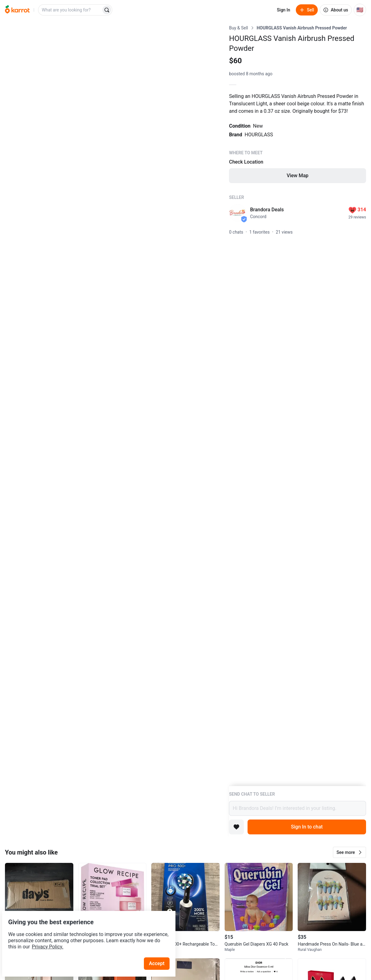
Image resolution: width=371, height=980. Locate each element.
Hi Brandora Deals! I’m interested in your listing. (298, 808)
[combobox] (70, 10)
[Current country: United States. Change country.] (360, 10)
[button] (349, 852)
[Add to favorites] (236, 827)
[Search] (107, 10)
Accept (161, 949)
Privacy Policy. (84, 932)
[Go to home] (17, 10)
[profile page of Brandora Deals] (238, 213)
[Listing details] (298, 405)
